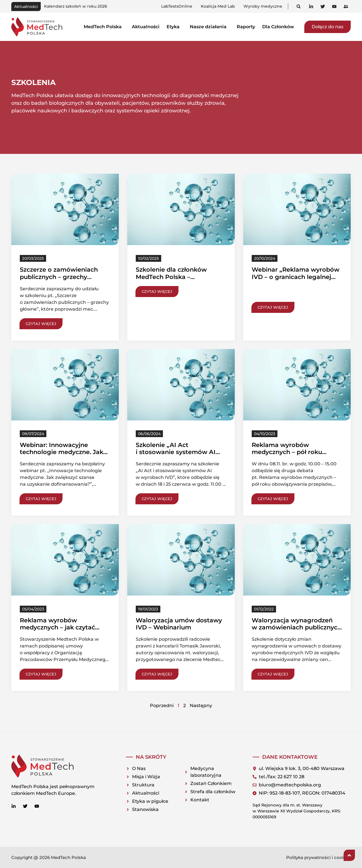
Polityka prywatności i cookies (318, 857)
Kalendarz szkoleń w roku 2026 (76, 6)
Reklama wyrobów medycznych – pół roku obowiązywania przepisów (292, 452)
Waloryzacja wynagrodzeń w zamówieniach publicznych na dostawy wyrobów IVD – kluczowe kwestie (297, 631)
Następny (201, 705)
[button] (299, 6)
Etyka (175, 27)
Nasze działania (210, 27)
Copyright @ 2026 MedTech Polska (49, 857)
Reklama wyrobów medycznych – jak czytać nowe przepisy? (57, 627)
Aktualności (146, 27)
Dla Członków (280, 27)
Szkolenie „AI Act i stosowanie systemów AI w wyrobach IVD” (176, 452)
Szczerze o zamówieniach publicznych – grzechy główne (59, 277)
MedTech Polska (104, 27)
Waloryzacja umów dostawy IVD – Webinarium (179, 624)
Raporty (246, 27)
